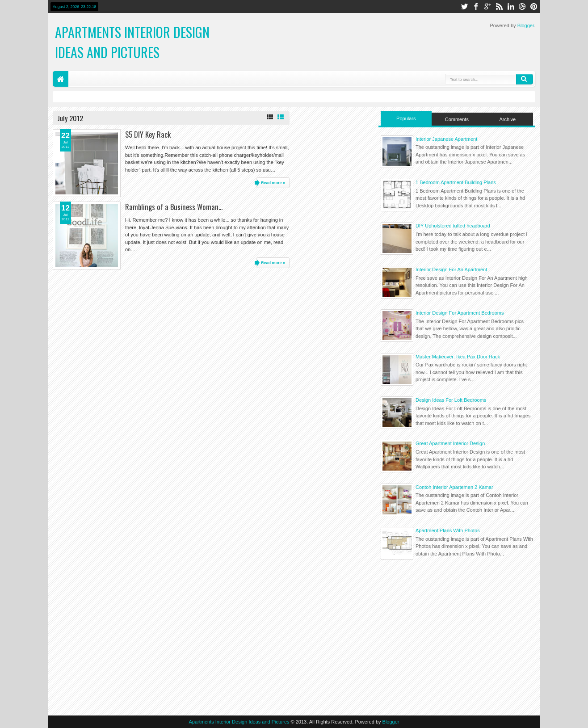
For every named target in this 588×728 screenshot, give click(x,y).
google (487, 6)
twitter (464, 6)
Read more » (273, 183)
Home (61, 79)
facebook (476, 6)
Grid (270, 117)
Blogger (526, 25)
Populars (406, 118)
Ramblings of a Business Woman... (174, 207)
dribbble (522, 6)
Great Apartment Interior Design (450, 443)
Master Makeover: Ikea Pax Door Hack (458, 357)
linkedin (511, 6)
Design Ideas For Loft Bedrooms (451, 400)
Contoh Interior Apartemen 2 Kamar (454, 487)
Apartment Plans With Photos (448, 530)
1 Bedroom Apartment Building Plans (456, 182)
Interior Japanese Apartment (446, 139)
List (281, 117)
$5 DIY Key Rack (148, 134)
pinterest (534, 6)
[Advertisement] (457, 636)
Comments (457, 119)
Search (525, 79)
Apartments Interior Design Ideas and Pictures (132, 42)
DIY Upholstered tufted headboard (453, 226)
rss (499, 6)
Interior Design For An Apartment (451, 269)
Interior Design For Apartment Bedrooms (460, 313)
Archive (508, 119)
